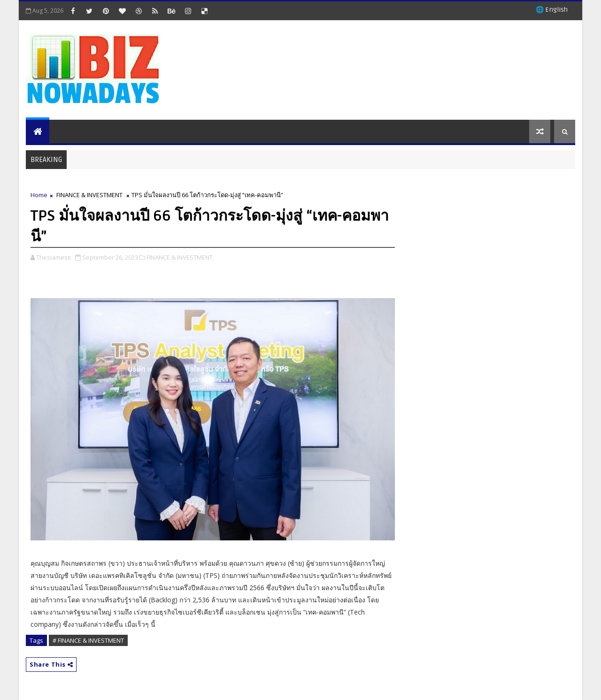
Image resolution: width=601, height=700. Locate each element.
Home (39, 195)
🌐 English (552, 10)
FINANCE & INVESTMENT (89, 195)
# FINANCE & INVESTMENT (88, 640)
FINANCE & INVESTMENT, (180, 257)
